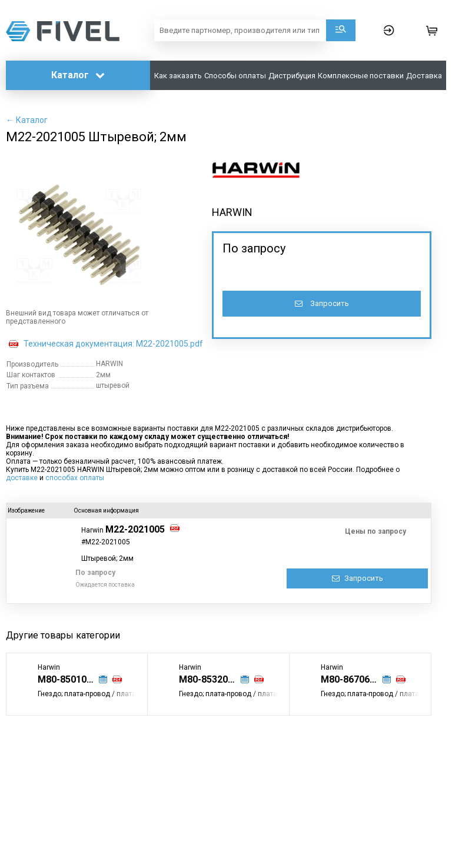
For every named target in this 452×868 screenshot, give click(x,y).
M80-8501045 (67, 679)
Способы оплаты (235, 76)
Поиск (341, 30)
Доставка (424, 76)
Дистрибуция (292, 76)
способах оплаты (75, 478)
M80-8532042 (209, 679)
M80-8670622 (350, 679)
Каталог (78, 75)
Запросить (322, 303)
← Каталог (27, 120)
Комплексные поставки (361, 76)
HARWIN (232, 212)
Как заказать (178, 76)
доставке (22, 478)
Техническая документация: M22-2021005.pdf (113, 344)
